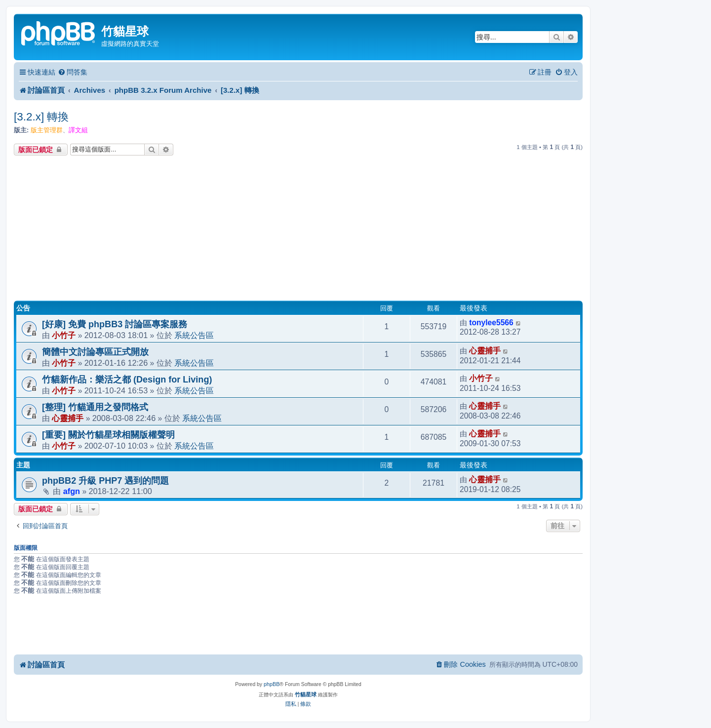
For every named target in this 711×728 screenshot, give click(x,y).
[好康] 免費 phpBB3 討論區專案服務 (115, 324)
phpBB (272, 684)
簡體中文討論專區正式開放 (95, 352)
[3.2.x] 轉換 (41, 117)
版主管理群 (47, 130)
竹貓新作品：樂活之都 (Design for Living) (127, 380)
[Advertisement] (298, 230)
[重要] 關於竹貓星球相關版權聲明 (108, 435)
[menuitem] (73, 72)
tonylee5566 (491, 323)
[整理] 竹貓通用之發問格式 (95, 407)
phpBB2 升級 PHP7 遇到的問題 (105, 481)
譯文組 (78, 130)
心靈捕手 (485, 351)
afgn (72, 491)
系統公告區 (194, 335)
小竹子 (64, 335)
